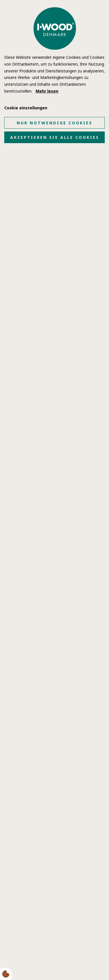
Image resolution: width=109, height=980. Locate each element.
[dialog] (54, 490)
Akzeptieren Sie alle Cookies (55, 137)
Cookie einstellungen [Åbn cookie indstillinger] (26, 108)
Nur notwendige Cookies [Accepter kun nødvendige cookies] (54, 123)
